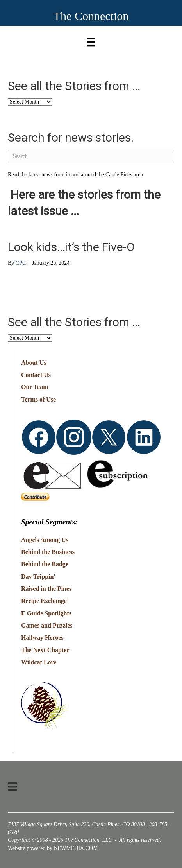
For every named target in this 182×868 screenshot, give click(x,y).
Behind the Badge (45, 564)
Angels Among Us (45, 540)
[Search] (91, 156)
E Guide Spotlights (46, 613)
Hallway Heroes (42, 638)
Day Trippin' (38, 577)
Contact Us (36, 375)
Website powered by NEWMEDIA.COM (53, 848)
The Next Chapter (45, 650)
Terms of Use (38, 399)
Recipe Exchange (44, 601)
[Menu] (91, 40)
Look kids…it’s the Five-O (71, 247)
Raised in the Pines (46, 589)
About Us (34, 363)
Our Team (35, 387)
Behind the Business (48, 552)
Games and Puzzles (47, 625)
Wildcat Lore (39, 662)
